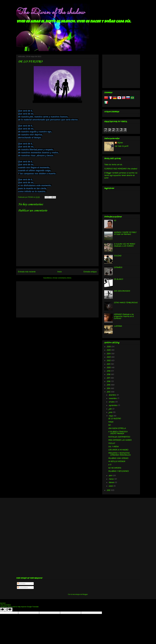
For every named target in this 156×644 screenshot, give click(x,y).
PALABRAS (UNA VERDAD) (118, 458)
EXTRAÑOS (118, 268)
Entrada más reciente (27, 272)
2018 (109, 375)
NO (109, 425)
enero (111, 486)
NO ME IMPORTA (115, 468)
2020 (109, 368)
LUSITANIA (118, 326)
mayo (111, 416)
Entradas (21, 584)
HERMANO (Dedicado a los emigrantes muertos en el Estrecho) (124, 317)
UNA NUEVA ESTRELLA (117, 428)
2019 (109, 371)
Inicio (59, 272)
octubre (112, 402)
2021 (109, 364)
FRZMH (120, 143)
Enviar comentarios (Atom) (62, 278)
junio (111, 412)
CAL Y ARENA (113, 447)
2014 (109, 389)
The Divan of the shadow (50, 12)
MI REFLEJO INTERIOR (117, 462)
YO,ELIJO (112, 443)
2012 (109, 490)
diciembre (113, 395)
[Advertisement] (57, 299)
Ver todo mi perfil (121, 146)
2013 (109, 392)
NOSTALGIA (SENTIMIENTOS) (119, 437)
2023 (109, 357)
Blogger (85, 594)
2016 (109, 382)
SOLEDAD (118, 256)
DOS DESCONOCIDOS (122, 291)
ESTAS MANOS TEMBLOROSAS (126, 303)
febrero (112, 483)
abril (111, 476)
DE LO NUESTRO (114, 419)
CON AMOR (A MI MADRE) (118, 450)
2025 (109, 350)
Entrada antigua (90, 272)
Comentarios (23, 587)
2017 (109, 378)
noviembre (113, 399)
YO (115, 221)
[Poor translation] (9, 610)
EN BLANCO (118, 279)
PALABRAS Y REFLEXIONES (118, 471)
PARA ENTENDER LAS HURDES (120, 440)
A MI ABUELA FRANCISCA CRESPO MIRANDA (118, 433)
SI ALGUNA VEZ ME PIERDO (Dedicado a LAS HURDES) (124, 245)
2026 (109, 347)
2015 (109, 385)
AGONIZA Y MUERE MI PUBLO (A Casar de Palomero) (125, 234)
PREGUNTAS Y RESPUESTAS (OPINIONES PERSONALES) (119, 454)
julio (110, 409)
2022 (109, 361)
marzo (111, 479)
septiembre (113, 406)
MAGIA (111, 422)
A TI (110, 465)
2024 (109, 354)
